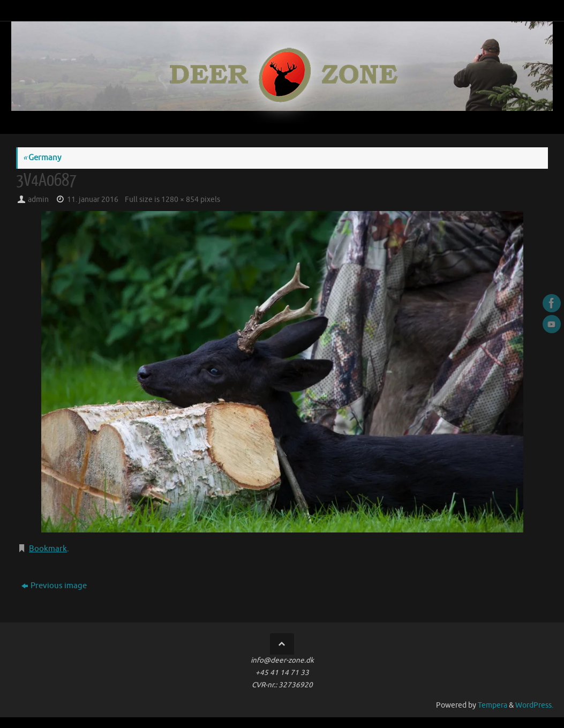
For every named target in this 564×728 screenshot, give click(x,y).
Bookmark (48, 549)
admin (38, 200)
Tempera (492, 705)
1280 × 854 (180, 200)
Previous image (54, 586)
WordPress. (534, 705)
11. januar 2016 (93, 200)
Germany (42, 158)
